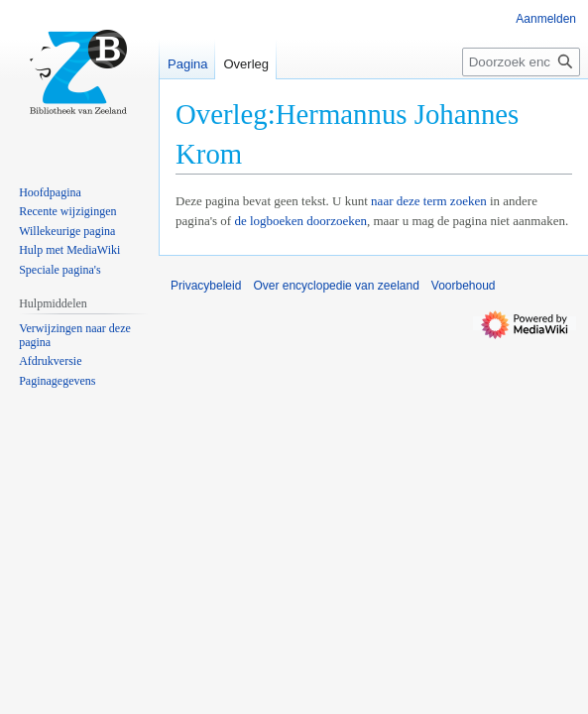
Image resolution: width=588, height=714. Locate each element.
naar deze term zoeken (429, 201)
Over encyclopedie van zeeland (336, 286)
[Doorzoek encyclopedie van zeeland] (521, 62)
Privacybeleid (206, 286)
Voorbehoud (464, 286)
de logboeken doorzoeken (300, 221)
